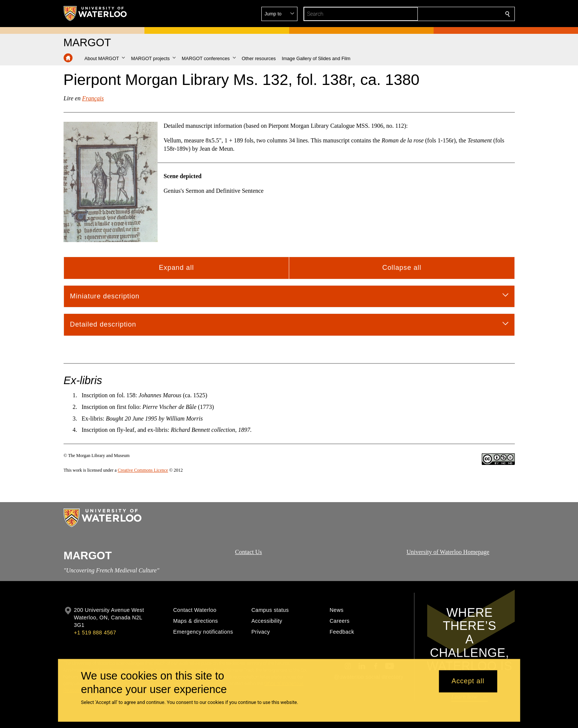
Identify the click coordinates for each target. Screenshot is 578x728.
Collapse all (402, 268)
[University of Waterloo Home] (96, 14)
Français (93, 98)
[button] (453, 14)
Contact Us (249, 552)
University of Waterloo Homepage (448, 552)
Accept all (468, 681)
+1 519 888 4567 (95, 633)
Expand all (176, 268)
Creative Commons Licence (143, 470)
